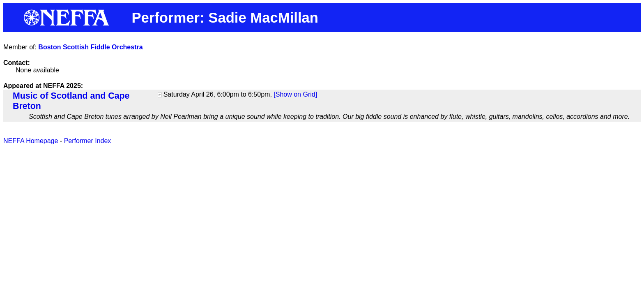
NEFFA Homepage (31, 141)
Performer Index (88, 141)
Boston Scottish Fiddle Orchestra (90, 47)
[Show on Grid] (295, 94)
